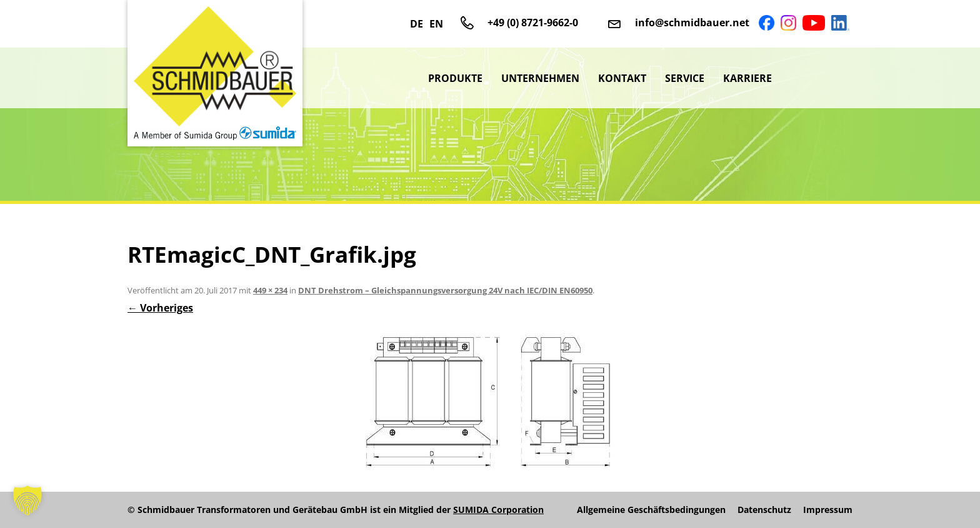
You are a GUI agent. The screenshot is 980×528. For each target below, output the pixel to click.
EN (436, 24)
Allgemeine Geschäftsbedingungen (651, 510)
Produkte (455, 78)
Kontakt (622, 78)
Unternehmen (540, 78)
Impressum (828, 510)
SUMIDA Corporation (498, 510)
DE (417, 24)
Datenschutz (764, 510)
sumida (817, 78)
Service (685, 78)
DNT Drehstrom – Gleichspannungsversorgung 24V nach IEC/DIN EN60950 (445, 290)
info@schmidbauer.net (692, 23)
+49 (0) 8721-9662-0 (533, 23)
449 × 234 (270, 290)
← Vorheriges (160, 308)
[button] (27, 500)
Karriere (747, 78)
